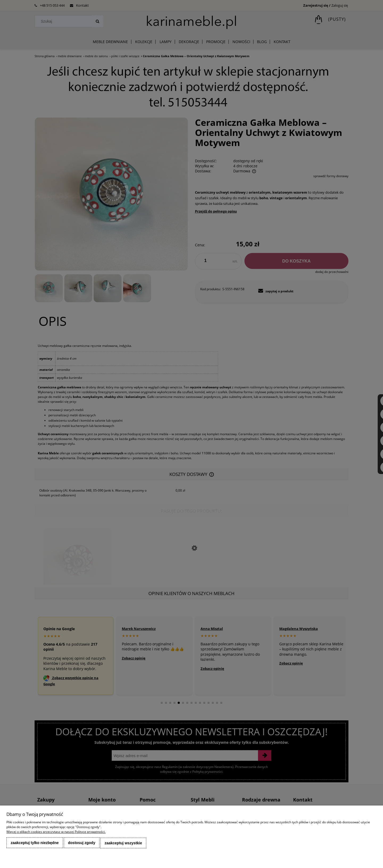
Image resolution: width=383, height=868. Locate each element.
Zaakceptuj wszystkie (123, 844)
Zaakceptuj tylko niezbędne (35, 844)
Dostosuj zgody (82, 844)
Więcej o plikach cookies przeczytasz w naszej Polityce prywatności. (56, 832)
